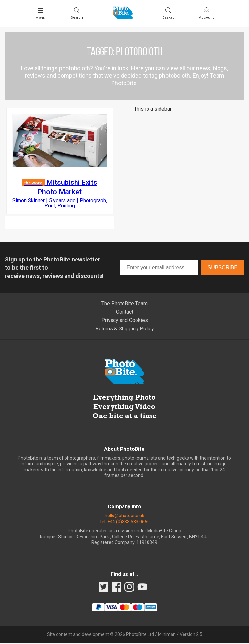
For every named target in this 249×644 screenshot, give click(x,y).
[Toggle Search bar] (77, 13)
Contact (125, 312)
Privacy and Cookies (125, 321)
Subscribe (223, 268)
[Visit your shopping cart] (168, 13)
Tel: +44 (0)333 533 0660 (124, 522)
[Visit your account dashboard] (206, 13)
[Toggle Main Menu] (40, 14)
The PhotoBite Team (124, 304)
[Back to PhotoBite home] (123, 17)
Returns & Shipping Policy (125, 329)
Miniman (167, 635)
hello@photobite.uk (124, 516)
